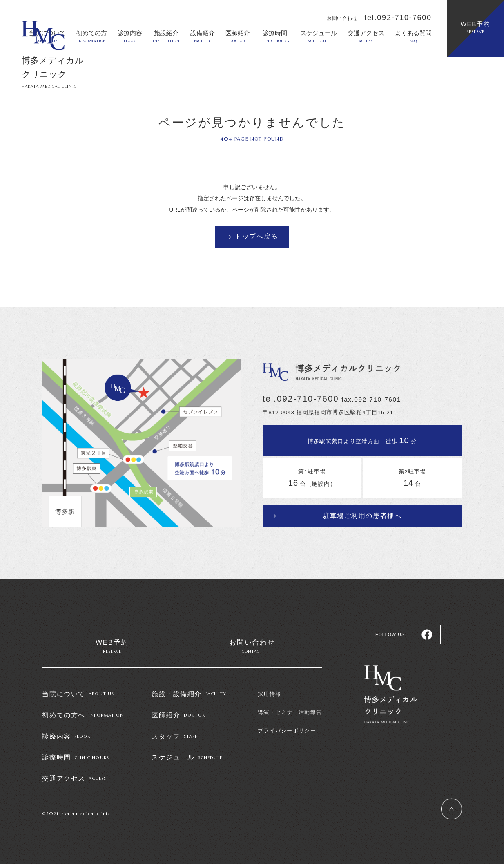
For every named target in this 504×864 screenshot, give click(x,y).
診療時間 (275, 36)
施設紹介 (166, 36)
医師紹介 (238, 36)
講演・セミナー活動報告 (290, 713)
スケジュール (319, 36)
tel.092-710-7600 (398, 18)
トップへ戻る (256, 236)
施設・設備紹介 (189, 695)
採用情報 (269, 695)
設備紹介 (203, 36)
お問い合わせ (252, 647)
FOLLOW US (389, 633)
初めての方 (92, 36)
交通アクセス (366, 36)
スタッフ (174, 737)
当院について (78, 695)
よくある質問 (413, 36)
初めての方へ (83, 716)
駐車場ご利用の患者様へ (362, 514)
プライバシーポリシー (287, 731)
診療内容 (130, 36)
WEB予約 (475, 27)
